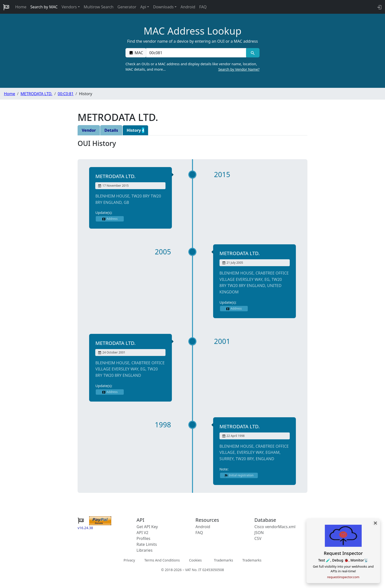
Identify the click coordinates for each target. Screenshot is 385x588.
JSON (259, 533)
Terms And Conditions (162, 560)
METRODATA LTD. (36, 94)
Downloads (163, 7)
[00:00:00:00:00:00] (196, 53)
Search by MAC (44, 7)
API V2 (142, 533)
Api (143, 7)
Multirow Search (99, 7)
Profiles (143, 538)
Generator (127, 7)
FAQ (203, 7)
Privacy (129, 560)
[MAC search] (253, 53)
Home (21, 7)
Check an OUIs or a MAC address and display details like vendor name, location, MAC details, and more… (192, 67)
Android (188, 7)
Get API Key (147, 527)
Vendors (69, 7)
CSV (258, 538)
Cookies (195, 560)
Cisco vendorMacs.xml (275, 527)
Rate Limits (147, 544)
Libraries (144, 550)
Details (111, 130)
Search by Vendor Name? (239, 69)
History (136, 130)
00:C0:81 (66, 94)
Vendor (89, 130)
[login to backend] (379, 7)
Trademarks (223, 560)
